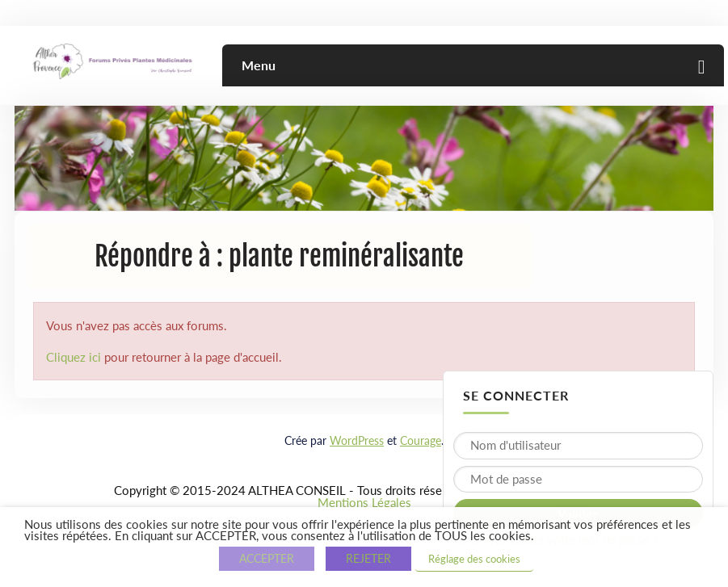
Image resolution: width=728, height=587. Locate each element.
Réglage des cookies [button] (474, 559)
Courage (421, 440)
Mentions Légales (364, 502)
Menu (259, 65)
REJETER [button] (368, 558)
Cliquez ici (74, 357)
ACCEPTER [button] (267, 558)
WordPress (357, 440)
